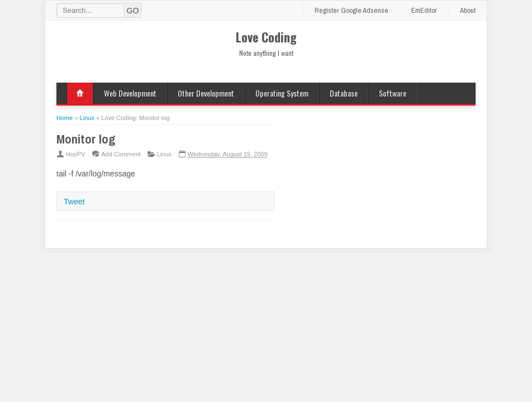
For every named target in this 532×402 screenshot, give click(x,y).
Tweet (74, 202)
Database (344, 93)
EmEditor (424, 10)
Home (80, 93)
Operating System (282, 93)
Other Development (206, 93)
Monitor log (86, 139)
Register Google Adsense (351, 10)
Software (393, 93)
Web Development (130, 93)
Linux (164, 154)
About (468, 10)
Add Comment (121, 154)
